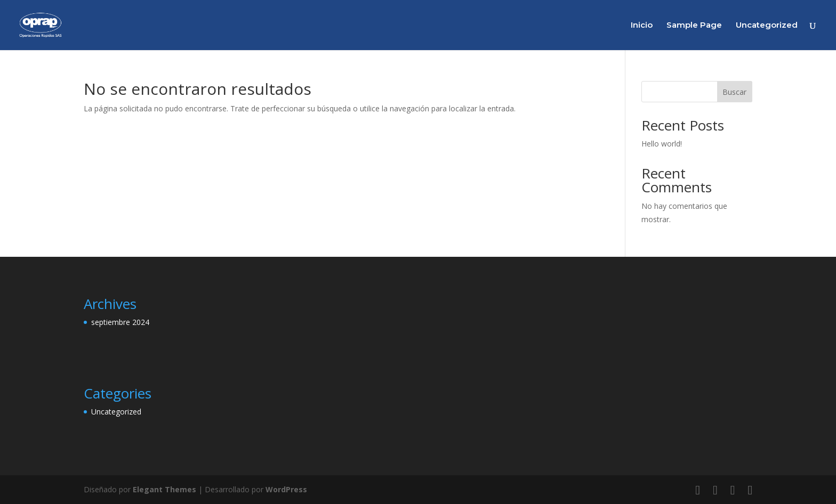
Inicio (642, 26)
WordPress (286, 489)
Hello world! (662, 144)
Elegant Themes (164, 489)
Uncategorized (767, 26)
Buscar (734, 92)
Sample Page (694, 26)
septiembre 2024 (120, 322)
